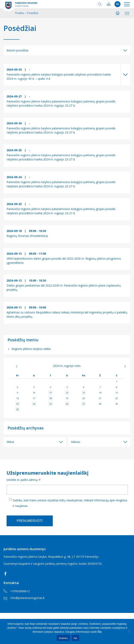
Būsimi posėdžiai (17, 50)
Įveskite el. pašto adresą (24, 480)
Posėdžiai (20, 28)
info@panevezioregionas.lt (24, 598)
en (118, 4)
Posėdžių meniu (23, 340)
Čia (100, 632)
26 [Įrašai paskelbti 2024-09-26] (67, 404)
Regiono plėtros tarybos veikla (31, 349)
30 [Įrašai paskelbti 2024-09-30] (18, 409)
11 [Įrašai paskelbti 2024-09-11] (51, 393)
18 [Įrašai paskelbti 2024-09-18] (51, 398)
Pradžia (20, 13)
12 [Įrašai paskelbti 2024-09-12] (67, 393)
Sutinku (63, 638)
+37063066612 (17, 591)
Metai (10, 442)
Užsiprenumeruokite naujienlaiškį (47, 473)
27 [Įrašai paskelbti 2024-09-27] (84, 404)
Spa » (119, 366)
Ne (76, 638)
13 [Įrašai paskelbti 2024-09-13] (84, 393)
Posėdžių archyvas (26, 428)
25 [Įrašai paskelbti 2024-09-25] (51, 404)
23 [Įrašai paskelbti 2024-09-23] (18, 404)
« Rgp (15, 366)
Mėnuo (76, 442)
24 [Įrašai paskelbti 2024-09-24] (34, 404)
